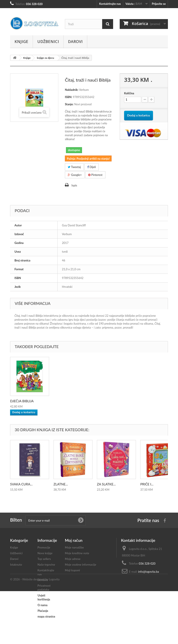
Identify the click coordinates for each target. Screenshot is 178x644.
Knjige (21, 41)
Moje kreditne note (77, 553)
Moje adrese (73, 559)
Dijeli (92, 167)
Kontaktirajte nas (110, 4)
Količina (129, 93)
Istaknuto (16, 565)
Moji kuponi (72, 570)
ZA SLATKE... (106, 484)
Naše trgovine (46, 565)
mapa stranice (46, 616)
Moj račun (74, 540)
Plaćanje (43, 611)
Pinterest (95, 175)
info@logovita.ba (149, 572)
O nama (42, 605)
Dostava (43, 580)
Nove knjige (45, 553)
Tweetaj (74, 167)
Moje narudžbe (74, 547)
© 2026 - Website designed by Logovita (35, 632)
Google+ (75, 175)
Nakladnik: (72, 90)
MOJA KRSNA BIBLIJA (27, 401)
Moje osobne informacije (81, 565)
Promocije (44, 547)
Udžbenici (48, 41)
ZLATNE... (61, 484)
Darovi (75, 41)
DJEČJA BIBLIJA (65, 401)
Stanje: (69, 104)
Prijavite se (159, 4)
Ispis (74, 185)
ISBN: (69, 97)
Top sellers (44, 559)
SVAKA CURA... (21, 484)
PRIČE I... (147, 484)
